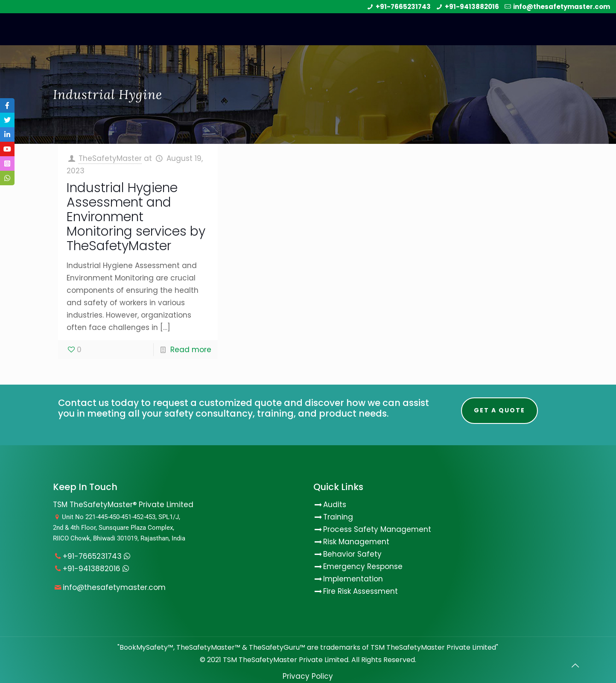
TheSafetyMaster (110, 158)
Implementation (353, 579)
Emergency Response (363, 566)
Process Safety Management (377, 529)
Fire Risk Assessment (361, 591)
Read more (191, 350)
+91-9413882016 (472, 7)
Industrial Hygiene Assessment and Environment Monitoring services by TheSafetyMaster (136, 217)
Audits (330, 505)
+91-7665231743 (403, 7)
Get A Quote (499, 410)
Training (338, 517)
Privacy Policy (308, 676)
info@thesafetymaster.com (562, 7)
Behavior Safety (352, 554)
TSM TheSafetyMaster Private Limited (285, 660)
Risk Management (356, 542)
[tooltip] (7, 105)
